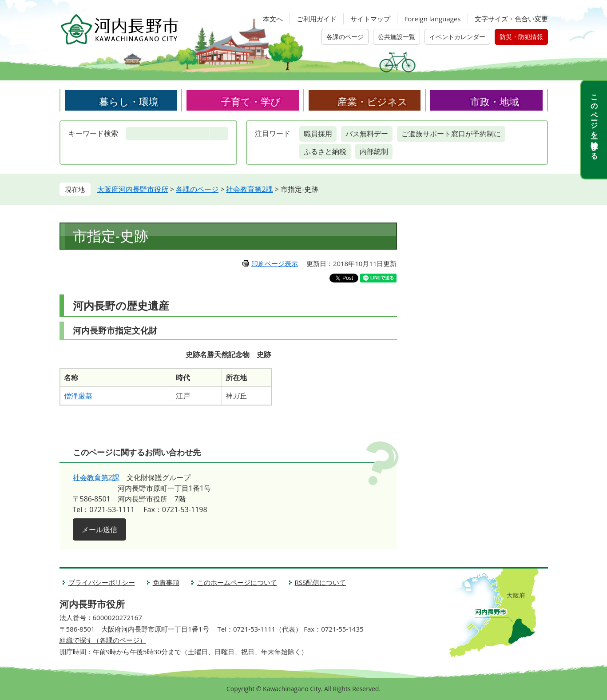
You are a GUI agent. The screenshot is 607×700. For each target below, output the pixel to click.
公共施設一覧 (397, 37)
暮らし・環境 (129, 101)
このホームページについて (237, 582)
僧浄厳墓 (78, 396)
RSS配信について (321, 582)
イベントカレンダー (457, 37)
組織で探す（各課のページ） (103, 640)
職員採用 (318, 134)
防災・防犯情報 (521, 37)
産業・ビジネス (373, 101)
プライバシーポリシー (102, 582)
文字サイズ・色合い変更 (511, 19)
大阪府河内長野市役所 (133, 189)
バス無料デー (367, 134)
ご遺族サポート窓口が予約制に (451, 134)
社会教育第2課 (249, 189)
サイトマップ (370, 19)
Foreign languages (432, 19)
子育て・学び (251, 101)
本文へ (273, 19)
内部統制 (374, 151)
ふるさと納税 (325, 151)
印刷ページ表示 (275, 263)
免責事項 (166, 582)
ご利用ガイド (317, 19)
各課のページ (345, 37)
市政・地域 (495, 101)
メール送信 (99, 529)
